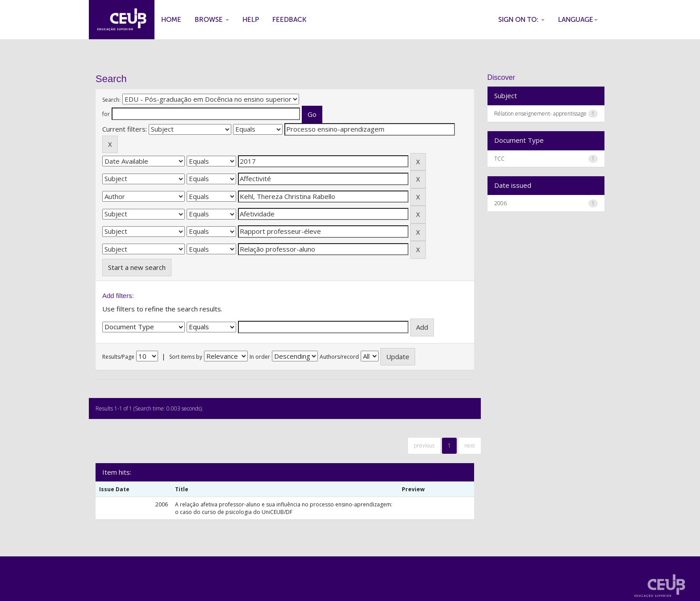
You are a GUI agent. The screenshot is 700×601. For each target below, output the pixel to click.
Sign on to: (521, 20)
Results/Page (118, 357)
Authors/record (339, 357)
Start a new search (137, 267)
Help (251, 20)
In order (260, 357)
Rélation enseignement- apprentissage (540, 114)
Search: (111, 100)
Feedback (289, 20)
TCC (499, 159)
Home (171, 20)
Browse (212, 20)
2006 (500, 203)
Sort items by (186, 357)
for (106, 114)
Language (578, 20)
